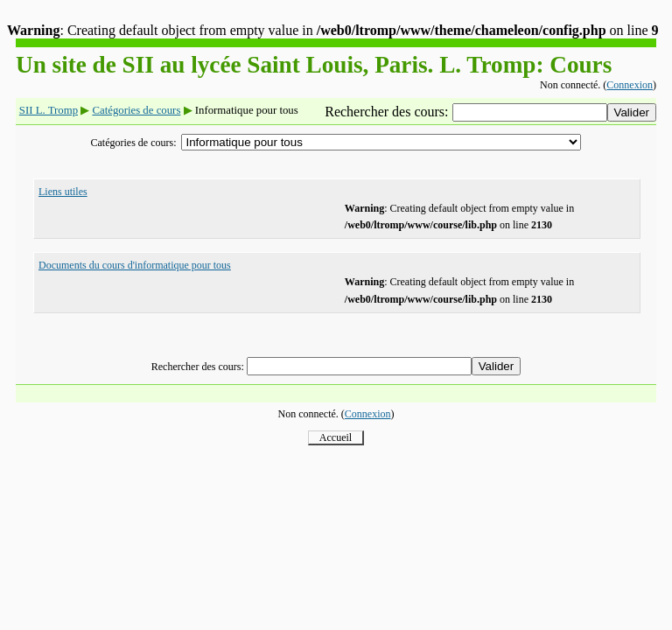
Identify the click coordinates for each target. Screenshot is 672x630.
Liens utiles (63, 192)
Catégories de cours (136, 110)
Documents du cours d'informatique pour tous (135, 265)
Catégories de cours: (134, 143)
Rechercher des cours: (388, 112)
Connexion (630, 85)
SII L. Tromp (49, 110)
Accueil (336, 437)
